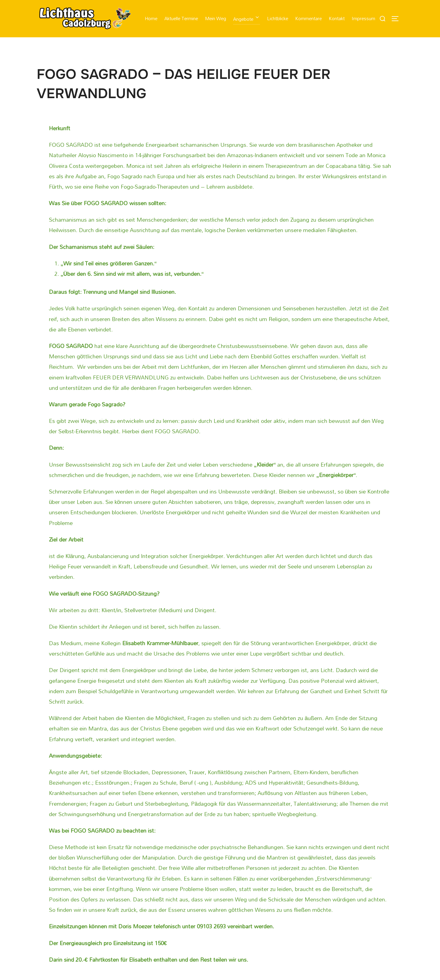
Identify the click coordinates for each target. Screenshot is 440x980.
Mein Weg (216, 18)
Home (152, 18)
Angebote (248, 19)
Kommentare (309, 18)
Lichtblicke (278, 18)
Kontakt (337, 18)
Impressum (363, 18)
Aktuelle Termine (182, 18)
